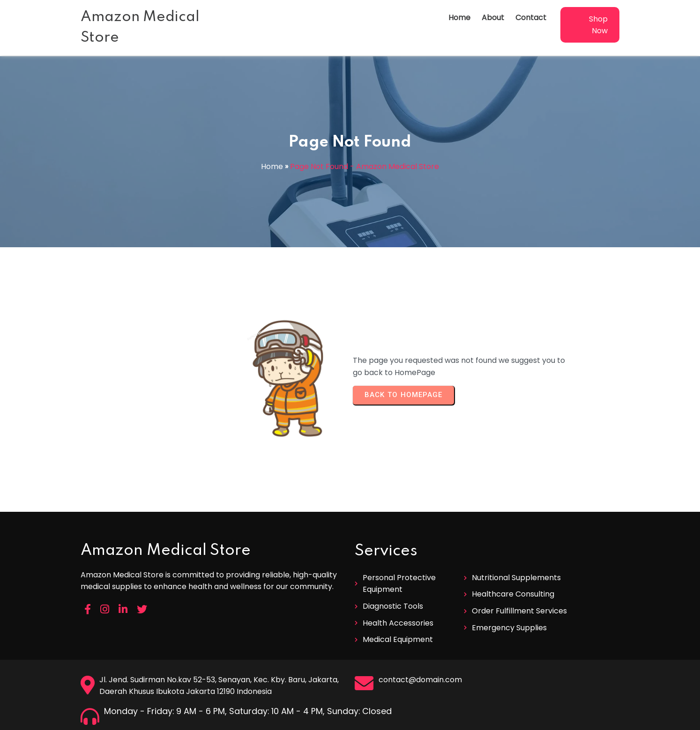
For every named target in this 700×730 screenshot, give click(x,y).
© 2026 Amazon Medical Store (350, 719)
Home (272, 166)
